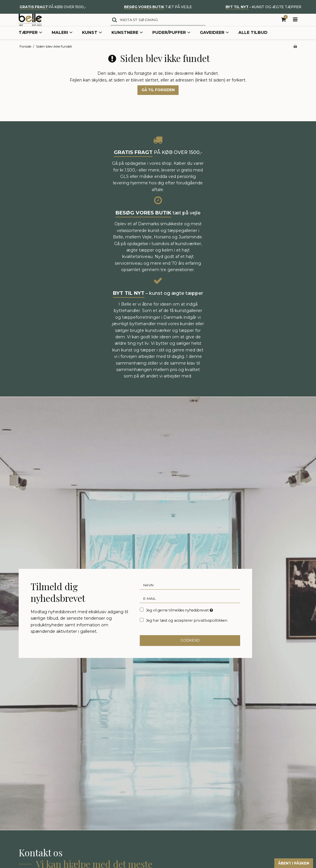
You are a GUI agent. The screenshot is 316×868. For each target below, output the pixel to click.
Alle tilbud (253, 45)
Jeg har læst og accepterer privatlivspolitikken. (187, 632)
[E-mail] (190, 610)
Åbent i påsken (287, 862)
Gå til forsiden (158, 102)
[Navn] (190, 597)
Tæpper (30, 45)
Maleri (62, 45)
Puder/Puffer (171, 45)
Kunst (92, 45)
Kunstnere (127, 45)
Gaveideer (214, 45)
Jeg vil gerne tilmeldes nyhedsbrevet (180, 622)
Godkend (190, 653)
